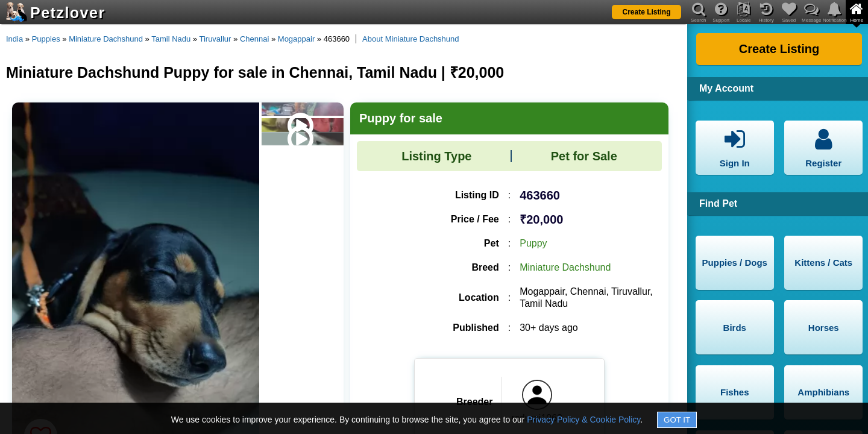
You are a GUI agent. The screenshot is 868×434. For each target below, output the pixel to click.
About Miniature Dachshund (410, 39)
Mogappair (296, 39)
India (14, 39)
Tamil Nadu (171, 39)
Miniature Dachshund (106, 39)
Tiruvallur (215, 39)
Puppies (46, 39)
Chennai (254, 39)
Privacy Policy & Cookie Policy (583, 420)
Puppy (533, 243)
